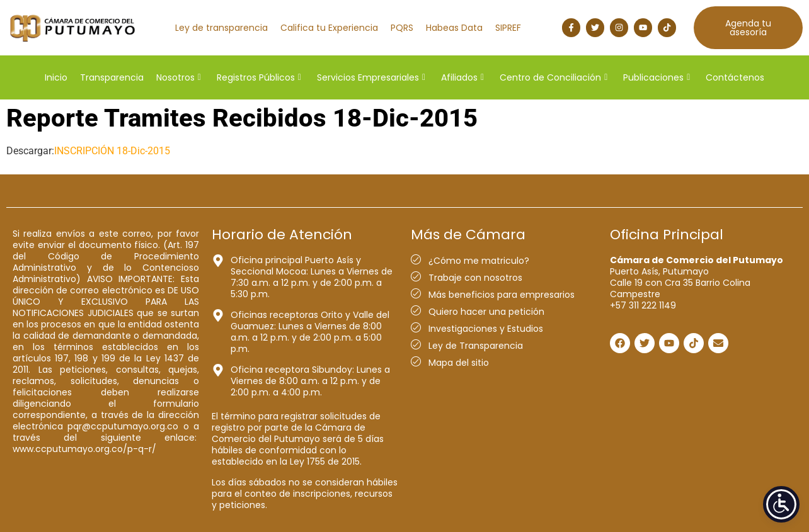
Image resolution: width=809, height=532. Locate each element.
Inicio (56, 77)
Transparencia (112, 77)
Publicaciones (657, 77)
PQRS (402, 28)
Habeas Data (454, 28)
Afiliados (462, 77)
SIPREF (508, 28)
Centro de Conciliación (554, 77)
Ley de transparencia (221, 28)
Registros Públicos (259, 77)
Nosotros (179, 77)
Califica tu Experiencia (329, 28)
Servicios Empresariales (371, 77)
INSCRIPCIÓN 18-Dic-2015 (112, 151)
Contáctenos (735, 77)
